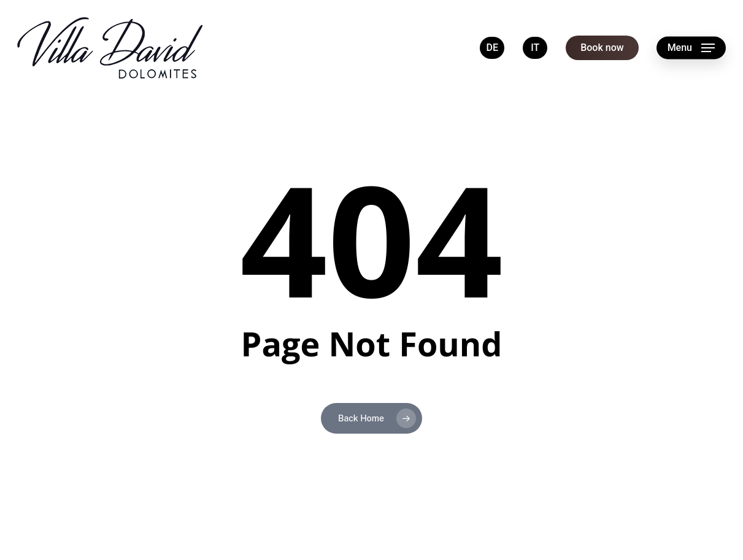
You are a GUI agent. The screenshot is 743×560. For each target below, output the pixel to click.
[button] (691, 48)
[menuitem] (492, 48)
